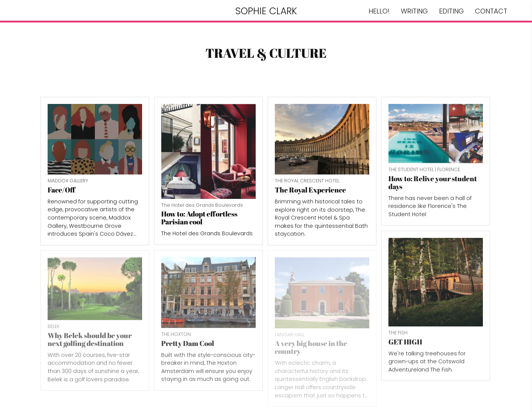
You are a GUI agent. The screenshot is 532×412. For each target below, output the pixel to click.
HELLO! (379, 11)
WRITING (414, 11)
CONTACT (491, 11)
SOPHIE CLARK (266, 11)
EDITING (451, 11)
